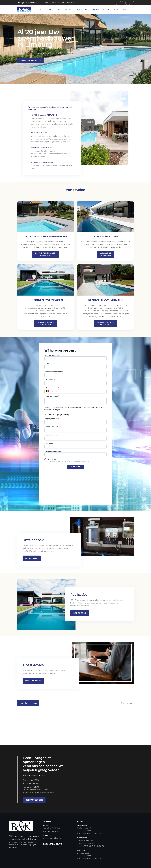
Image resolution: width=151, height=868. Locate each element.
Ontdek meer (56, 61)
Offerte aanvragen (31, 61)
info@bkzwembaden (52, 838)
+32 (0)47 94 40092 (70, 3)
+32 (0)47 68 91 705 (52, 3)
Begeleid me (32, 558)
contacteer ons (34, 800)
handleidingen (33, 681)
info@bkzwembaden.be (28, 3)
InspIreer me (80, 613)
